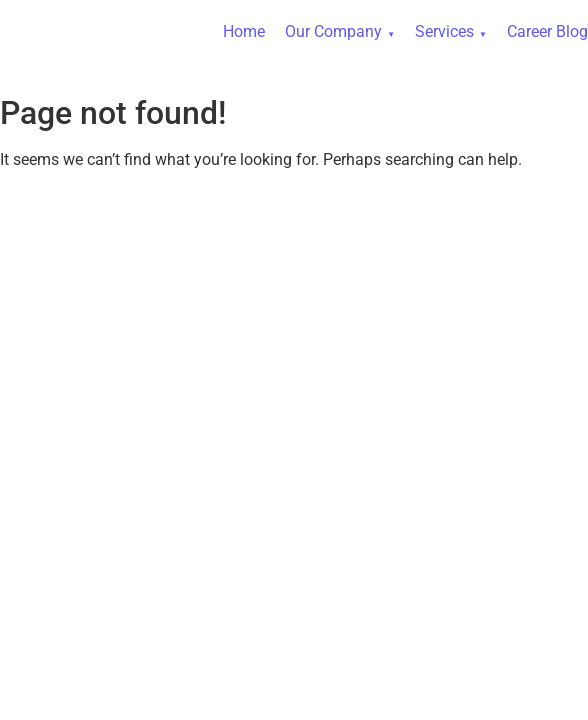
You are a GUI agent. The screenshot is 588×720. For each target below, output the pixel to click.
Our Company (333, 31)
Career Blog (547, 31)
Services (444, 31)
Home (244, 31)
